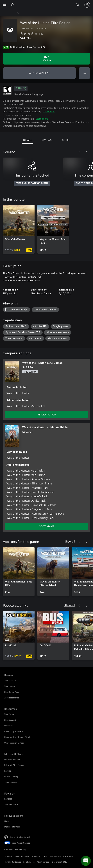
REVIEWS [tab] (46, 140)
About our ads (43, 862)
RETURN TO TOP (47, 414)
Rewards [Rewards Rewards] (8, 799)
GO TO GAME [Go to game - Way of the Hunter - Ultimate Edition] (47, 526)
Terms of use (55, 856)
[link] (19, 229)
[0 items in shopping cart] (79, 5)
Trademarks (68, 856)
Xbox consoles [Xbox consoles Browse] (10, 680)
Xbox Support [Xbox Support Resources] (10, 720)
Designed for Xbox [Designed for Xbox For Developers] (12, 827)
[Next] (87, 152)
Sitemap (8, 856)
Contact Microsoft (22, 856)
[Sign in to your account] (87, 5)
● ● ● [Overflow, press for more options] (84, 73)
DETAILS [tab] (28, 140)
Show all (70, 541)
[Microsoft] (46, 3)
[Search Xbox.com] (13, 5)
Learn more (49, 111)
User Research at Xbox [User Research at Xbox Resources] (14, 743)
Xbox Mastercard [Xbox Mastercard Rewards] (12, 804)
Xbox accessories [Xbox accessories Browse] (12, 698)
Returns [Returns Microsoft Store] (8, 771)
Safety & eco (29, 862)
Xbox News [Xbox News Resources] (9, 714)
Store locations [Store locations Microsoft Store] (11, 782)
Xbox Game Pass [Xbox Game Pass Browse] (12, 692)
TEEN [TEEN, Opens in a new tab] (21, 89)
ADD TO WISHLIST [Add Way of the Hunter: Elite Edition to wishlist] (39, 73)
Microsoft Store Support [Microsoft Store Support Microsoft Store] (15, 765)
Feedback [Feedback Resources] (8, 726)
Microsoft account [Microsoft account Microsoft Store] (12, 759)
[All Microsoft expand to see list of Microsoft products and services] (4, 5)
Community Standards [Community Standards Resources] (14, 731)
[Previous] (79, 152)
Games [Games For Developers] (7, 821)
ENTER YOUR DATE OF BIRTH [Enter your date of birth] (32, 183)
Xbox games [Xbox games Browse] (10, 686)
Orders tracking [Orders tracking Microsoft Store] (11, 777)
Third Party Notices (13, 862)
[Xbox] (9, 13)
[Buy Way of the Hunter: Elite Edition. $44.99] (46, 59)
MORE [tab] (66, 140)
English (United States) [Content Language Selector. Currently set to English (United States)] (20, 837)
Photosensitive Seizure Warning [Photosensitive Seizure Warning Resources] (18, 737)
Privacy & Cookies (40, 856)
